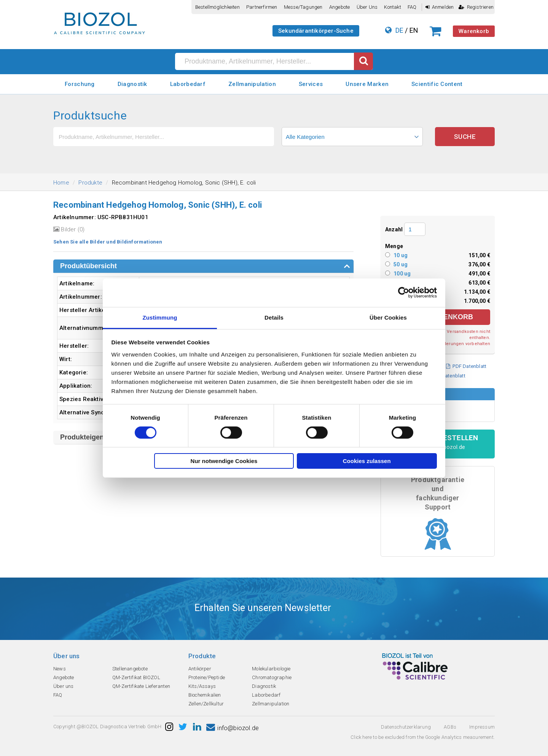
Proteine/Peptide (207, 677)
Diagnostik (132, 84)
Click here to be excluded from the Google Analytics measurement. (423, 737)
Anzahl (394, 229)
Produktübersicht (88, 266)
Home (61, 183)
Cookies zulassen (367, 461)
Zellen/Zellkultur (206, 704)
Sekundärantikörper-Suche (316, 31)
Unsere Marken (367, 84)
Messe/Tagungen (303, 7)
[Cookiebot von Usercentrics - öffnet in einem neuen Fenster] (404, 293)
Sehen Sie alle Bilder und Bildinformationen (108, 242)
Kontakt (392, 7)
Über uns (367, 7)
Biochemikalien (205, 695)
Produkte (90, 183)
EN (414, 30)
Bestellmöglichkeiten (217, 7)
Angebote (340, 7)
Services (311, 84)
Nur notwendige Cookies (224, 461)
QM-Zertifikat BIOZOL (136, 677)
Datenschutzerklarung (406, 727)
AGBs (450, 727)
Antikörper (200, 669)
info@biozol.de (233, 728)
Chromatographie (272, 677)
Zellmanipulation (252, 84)
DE (399, 30)
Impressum (482, 727)
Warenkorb (474, 31)
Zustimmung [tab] (160, 317)
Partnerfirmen (262, 7)
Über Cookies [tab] (388, 317)
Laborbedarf (188, 84)
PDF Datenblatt (466, 366)
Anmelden (440, 7)
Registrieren (476, 7)
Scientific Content (437, 84)
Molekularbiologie (271, 669)
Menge (394, 246)
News (60, 669)
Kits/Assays (202, 686)
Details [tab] (274, 317)
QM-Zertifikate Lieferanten (141, 686)
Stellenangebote (130, 669)
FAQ (412, 7)
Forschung (80, 84)
